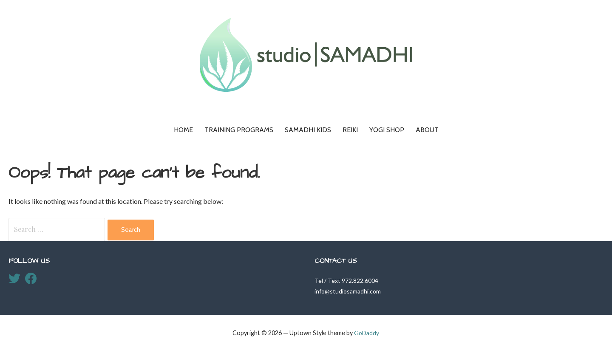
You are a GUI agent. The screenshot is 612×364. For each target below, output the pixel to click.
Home (183, 130)
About (427, 130)
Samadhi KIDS (308, 130)
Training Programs (239, 130)
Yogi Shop (387, 130)
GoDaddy (367, 333)
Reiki (350, 130)
